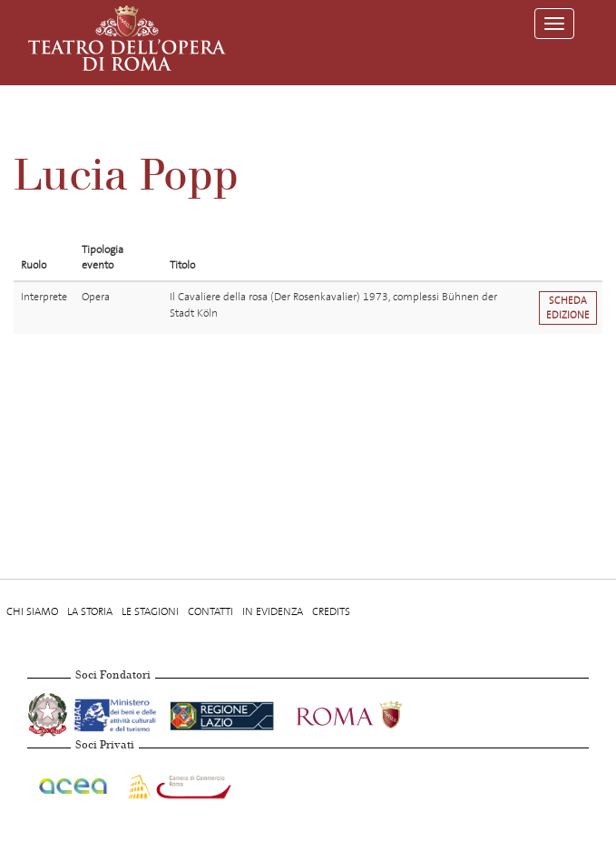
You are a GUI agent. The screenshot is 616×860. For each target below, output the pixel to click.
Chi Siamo (32, 611)
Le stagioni (150, 611)
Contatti (210, 611)
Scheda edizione (568, 308)
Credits (331, 611)
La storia (90, 611)
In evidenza (273, 611)
